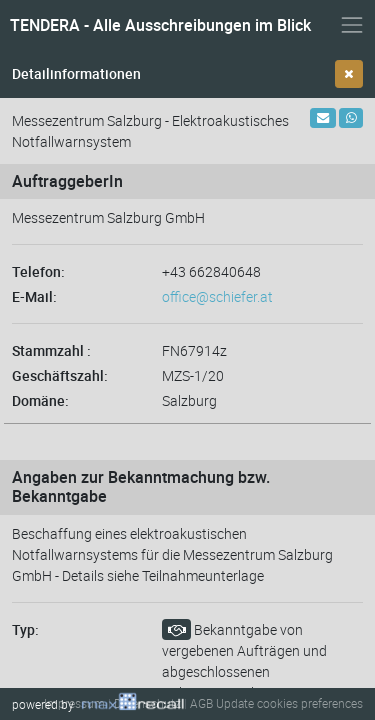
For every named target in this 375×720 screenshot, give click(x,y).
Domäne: (40, 400)
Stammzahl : (51, 350)
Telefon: (38, 271)
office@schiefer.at (217, 296)
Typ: (25, 629)
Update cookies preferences (289, 703)
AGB (201, 703)
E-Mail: (34, 296)
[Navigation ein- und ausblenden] (352, 25)
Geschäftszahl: (60, 375)
